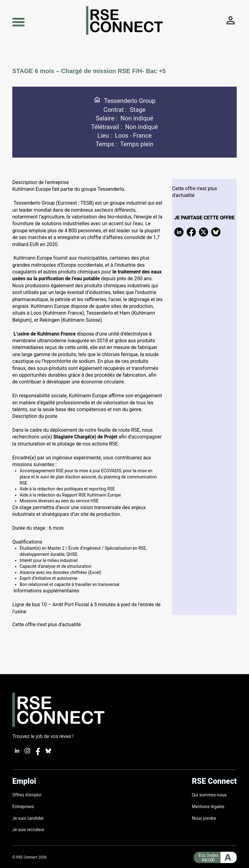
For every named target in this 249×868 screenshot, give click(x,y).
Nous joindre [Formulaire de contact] (204, 818)
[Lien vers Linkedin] (17, 754)
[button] (18, 21)
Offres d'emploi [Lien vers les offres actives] (27, 795)
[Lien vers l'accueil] (124, 33)
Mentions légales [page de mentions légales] (208, 807)
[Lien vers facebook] (38, 754)
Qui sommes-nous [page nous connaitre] (209, 795)
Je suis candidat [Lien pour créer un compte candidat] (28, 818)
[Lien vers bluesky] (48, 754)
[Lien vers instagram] (27, 754)
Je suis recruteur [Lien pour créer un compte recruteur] (28, 830)
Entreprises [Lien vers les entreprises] (23, 807)
